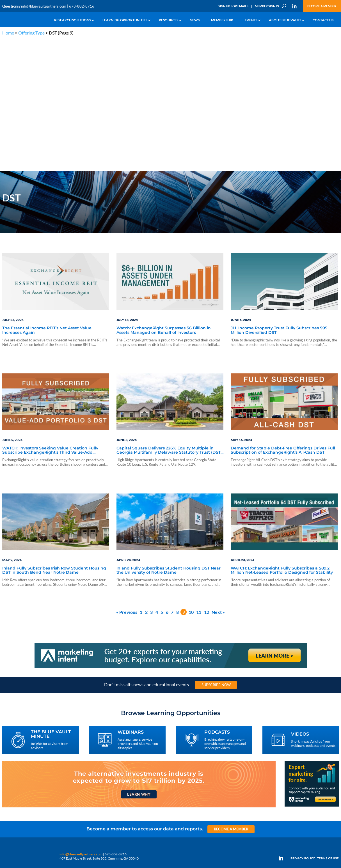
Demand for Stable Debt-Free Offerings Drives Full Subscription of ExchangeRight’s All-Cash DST (283, 319)
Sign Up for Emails (233, 6)
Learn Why (139, 663)
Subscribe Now (216, 554)
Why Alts (9, 753)
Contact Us (323, 20)
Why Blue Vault (13, 799)
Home (8, 33)
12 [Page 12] (207, 480)
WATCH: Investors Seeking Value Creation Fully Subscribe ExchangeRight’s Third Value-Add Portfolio (50, 319)
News (195, 20)
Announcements (105, 760)
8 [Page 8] (178, 480)
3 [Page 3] (151, 480)
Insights (99, 753)
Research (9, 773)
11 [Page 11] (199, 480)
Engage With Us (307, 764)
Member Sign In (267, 6)
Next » (218, 480)
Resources (169, 20)
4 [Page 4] (157, 480)
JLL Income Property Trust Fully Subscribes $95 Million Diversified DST (279, 199)
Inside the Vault (104, 766)
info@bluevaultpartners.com (44, 6)
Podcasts (43, 766)
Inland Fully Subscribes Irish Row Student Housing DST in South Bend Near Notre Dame (54, 439)
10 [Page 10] (191, 480)
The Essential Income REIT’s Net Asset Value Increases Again (47, 199)
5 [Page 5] (162, 480)
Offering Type (31, 33)
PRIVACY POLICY (303, 727)
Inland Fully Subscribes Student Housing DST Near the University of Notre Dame (169, 439)
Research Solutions (73, 20)
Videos (41, 773)
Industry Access (14, 779)
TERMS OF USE (328, 727)
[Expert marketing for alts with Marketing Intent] (312, 675)
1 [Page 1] (141, 480)
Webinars (43, 760)
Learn (6, 760)
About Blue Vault (285, 20)
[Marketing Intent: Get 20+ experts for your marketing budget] (171, 536)
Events (251, 20)
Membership (222, 20)
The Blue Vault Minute (52, 753)
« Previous (127, 480)
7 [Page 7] (172, 480)
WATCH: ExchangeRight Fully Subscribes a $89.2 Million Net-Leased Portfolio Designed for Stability (282, 439)
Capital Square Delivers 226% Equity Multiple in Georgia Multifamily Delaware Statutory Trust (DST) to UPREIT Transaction (169, 319)
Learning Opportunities (125, 20)
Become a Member (322, 6)
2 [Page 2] (146, 480)
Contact (8, 805)
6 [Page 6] (167, 480)
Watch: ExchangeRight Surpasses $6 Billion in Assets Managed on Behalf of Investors (164, 199)
